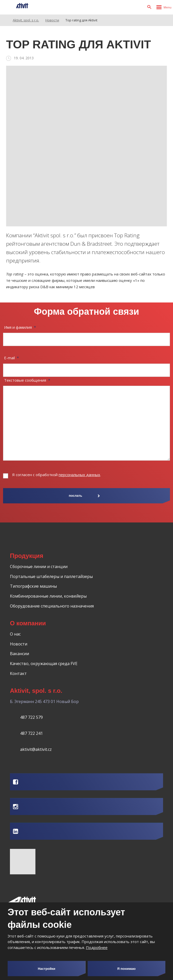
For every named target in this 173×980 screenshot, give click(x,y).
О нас (15, 634)
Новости (19, 644)
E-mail (11, 358)
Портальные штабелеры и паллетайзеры (51, 576)
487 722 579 (31, 717)
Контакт (18, 673)
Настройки (46, 969)
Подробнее (97, 947)
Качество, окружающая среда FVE (44, 664)
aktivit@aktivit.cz (36, 749)
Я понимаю (126, 969)
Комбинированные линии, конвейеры (48, 596)
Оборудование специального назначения (52, 606)
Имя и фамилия (20, 327)
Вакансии (19, 654)
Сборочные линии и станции (39, 567)
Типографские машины (33, 586)
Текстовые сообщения (27, 380)
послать (76, 496)
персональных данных (79, 475)
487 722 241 (31, 733)
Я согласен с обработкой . (57, 475)
